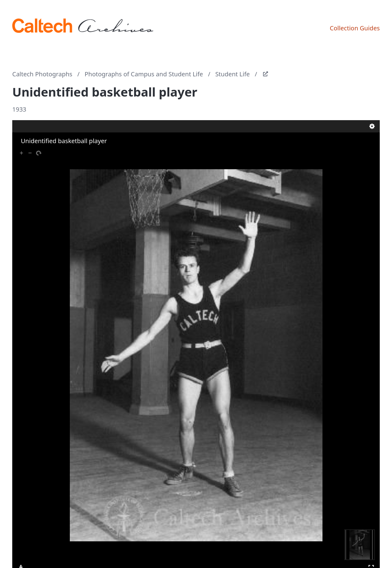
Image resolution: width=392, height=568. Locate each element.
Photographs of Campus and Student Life (144, 74)
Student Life (233, 74)
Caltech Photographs (42, 74)
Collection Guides (355, 28)
